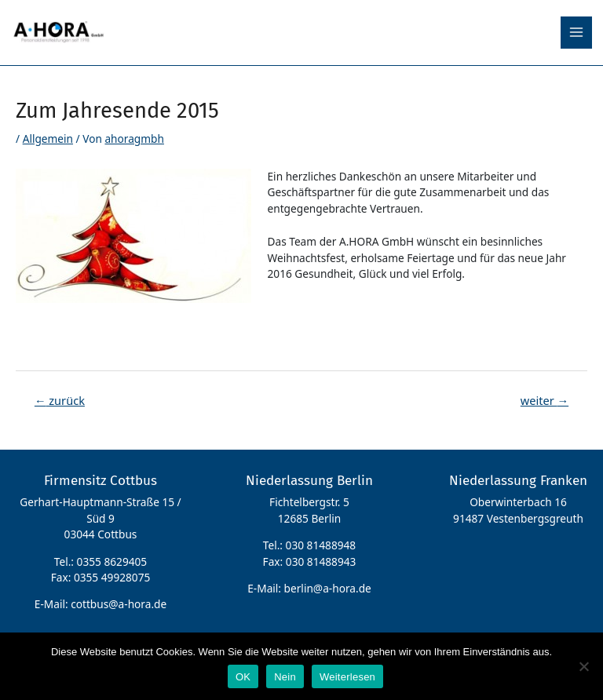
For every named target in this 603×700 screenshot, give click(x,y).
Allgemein (48, 139)
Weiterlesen (347, 677)
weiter (545, 400)
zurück (60, 400)
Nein (285, 677)
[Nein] (583, 666)
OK (243, 677)
